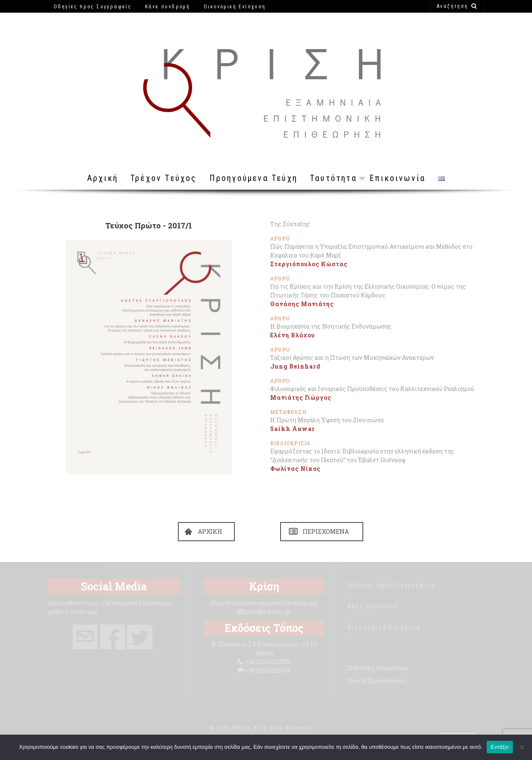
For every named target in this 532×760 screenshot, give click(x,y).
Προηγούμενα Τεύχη (254, 178)
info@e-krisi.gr (268, 612)
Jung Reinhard (295, 366)
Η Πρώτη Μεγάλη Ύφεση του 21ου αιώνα (327, 420)
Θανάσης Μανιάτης (302, 304)
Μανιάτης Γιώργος (301, 397)
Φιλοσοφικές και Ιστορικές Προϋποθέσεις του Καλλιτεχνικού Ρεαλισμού (372, 389)
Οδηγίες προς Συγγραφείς (392, 585)
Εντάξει (500, 747)
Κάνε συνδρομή (373, 606)
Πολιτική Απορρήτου (378, 668)
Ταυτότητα (334, 178)
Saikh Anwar (293, 429)
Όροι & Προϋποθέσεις (378, 681)
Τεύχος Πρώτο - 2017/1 (149, 225)
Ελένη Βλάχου (293, 335)
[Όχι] (522, 747)
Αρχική (103, 178)
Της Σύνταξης (290, 224)
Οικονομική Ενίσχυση (384, 627)
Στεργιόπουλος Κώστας (309, 264)
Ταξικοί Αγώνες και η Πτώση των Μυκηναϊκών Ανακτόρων (352, 358)
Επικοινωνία (398, 178)
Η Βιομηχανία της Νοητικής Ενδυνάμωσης (331, 326)
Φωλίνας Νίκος (295, 469)
